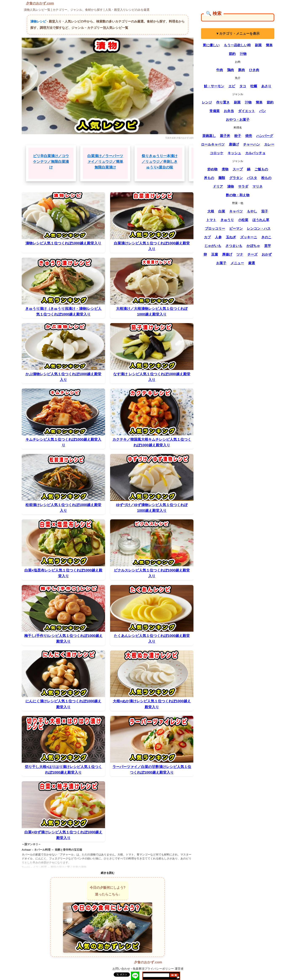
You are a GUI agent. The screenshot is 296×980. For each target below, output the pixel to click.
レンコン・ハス (259, 229)
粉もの (266, 178)
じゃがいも (213, 246)
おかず (267, 254)
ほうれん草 (261, 220)
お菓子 (221, 263)
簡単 (269, 45)
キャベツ (236, 211)
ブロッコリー (215, 229)
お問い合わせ (121, 969)
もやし (252, 211)
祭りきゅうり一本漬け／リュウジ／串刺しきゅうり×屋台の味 (160, 162)
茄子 (265, 211)
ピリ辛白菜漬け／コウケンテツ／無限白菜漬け (51, 162)
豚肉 (241, 70)
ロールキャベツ (213, 144)
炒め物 (212, 169)
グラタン (236, 178)
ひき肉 (254, 70)
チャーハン (252, 144)
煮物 (225, 169)
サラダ (243, 186)
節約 (232, 54)
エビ (232, 86)
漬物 (231, 186)
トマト (211, 220)
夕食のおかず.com (40, 3)
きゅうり (227, 220)
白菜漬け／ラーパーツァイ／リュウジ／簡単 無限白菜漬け (105, 162)
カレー (269, 144)
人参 (218, 237)
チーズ (252, 254)
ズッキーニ (249, 237)
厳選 (252, 263)
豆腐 (215, 254)
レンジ (207, 102)
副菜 (258, 45)
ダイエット (247, 111)
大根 (211, 211)
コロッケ (217, 153)
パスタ (252, 178)
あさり (266, 86)
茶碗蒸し (209, 136)
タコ (243, 86)
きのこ (266, 237)
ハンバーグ (265, 136)
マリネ (257, 186)
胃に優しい (211, 45)
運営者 (179, 969)
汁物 (243, 54)
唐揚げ (234, 144)
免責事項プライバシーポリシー (153, 969)
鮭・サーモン (214, 86)
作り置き (223, 102)
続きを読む (108, 873)
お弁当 (229, 111)
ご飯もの (261, 169)
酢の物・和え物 (238, 195)
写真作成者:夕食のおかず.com (179, 138)
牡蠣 (254, 86)
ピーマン (236, 229)
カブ (207, 237)
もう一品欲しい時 (237, 45)
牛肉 (220, 70)
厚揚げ (227, 254)
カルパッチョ (255, 153)
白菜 (222, 211)
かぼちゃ (253, 246)
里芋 (268, 246)
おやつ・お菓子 (238, 120)
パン (263, 111)
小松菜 (243, 220)
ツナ (240, 254)
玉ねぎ (231, 237)
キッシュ (234, 153)
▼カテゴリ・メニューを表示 (238, 34)
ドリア (218, 186)
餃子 (238, 136)
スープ (238, 169)
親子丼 (225, 136)
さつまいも (234, 246)
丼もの (209, 178)
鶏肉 (231, 70)
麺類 (222, 178)
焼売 (249, 136)
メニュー (237, 263)
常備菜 (215, 111)
